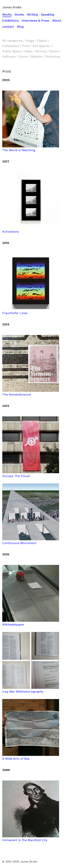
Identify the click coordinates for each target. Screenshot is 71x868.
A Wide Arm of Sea (31, 757)
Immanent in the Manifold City (31, 838)
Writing (32, 15)
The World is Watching (31, 148)
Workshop (53, 57)
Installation (11, 46)
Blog (20, 27)
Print (26, 46)
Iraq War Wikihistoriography (31, 690)
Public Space (12, 51)
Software (9, 57)
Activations (31, 230)
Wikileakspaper (31, 623)
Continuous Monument (31, 541)
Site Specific (42, 46)
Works (7, 15)
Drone (23, 57)
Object (42, 41)
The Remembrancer (31, 393)
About (57, 21)
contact (8, 27)
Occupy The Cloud (31, 474)
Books (19, 15)
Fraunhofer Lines (31, 311)
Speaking (48, 15)
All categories (12, 41)
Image (30, 41)
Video (28, 51)
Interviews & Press (35, 21)
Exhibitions (10, 21)
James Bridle (12, 7)
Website (37, 57)
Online (54, 51)
